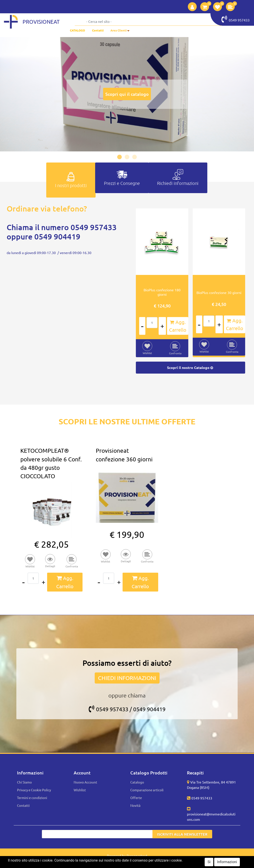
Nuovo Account (85, 782)
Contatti (98, 30)
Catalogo (137, 782)
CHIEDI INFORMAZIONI (127, 678)
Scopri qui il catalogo (127, 94)
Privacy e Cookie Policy (34, 790)
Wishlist (80, 790)
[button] (192, 7)
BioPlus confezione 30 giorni (219, 293)
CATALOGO (77, 30)
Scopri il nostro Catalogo (190, 367)
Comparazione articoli (147, 790)
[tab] (71, 180)
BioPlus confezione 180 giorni (162, 292)
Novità (135, 805)
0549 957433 (236, 19)
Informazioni (227, 862)
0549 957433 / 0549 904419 (127, 709)
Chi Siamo (24, 782)
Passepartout (137, 856)
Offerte (136, 798)
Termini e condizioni (32, 798)
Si (209, 862)
